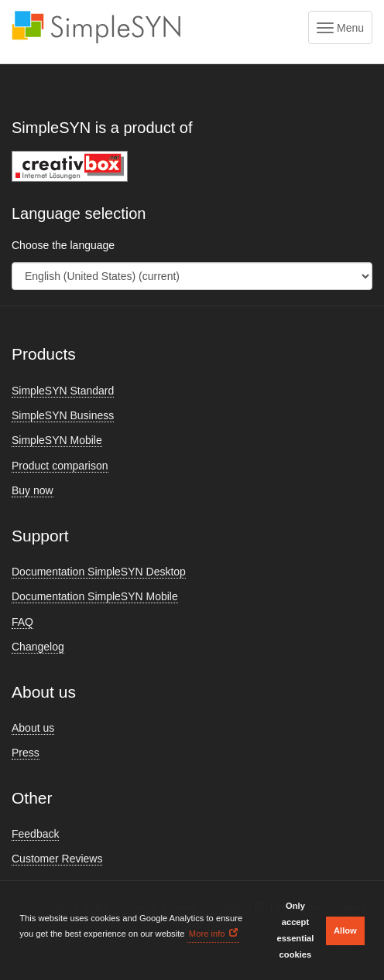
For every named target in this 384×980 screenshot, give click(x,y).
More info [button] (207, 934)
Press (26, 753)
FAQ (22, 622)
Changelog (38, 647)
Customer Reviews (57, 859)
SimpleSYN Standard (63, 391)
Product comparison (60, 466)
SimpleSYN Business (63, 415)
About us (33, 728)
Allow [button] (345, 930)
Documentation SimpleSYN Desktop (99, 572)
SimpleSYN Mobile (57, 440)
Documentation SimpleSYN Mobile (95, 596)
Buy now (33, 490)
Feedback (35, 834)
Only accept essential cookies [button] (295, 930)
